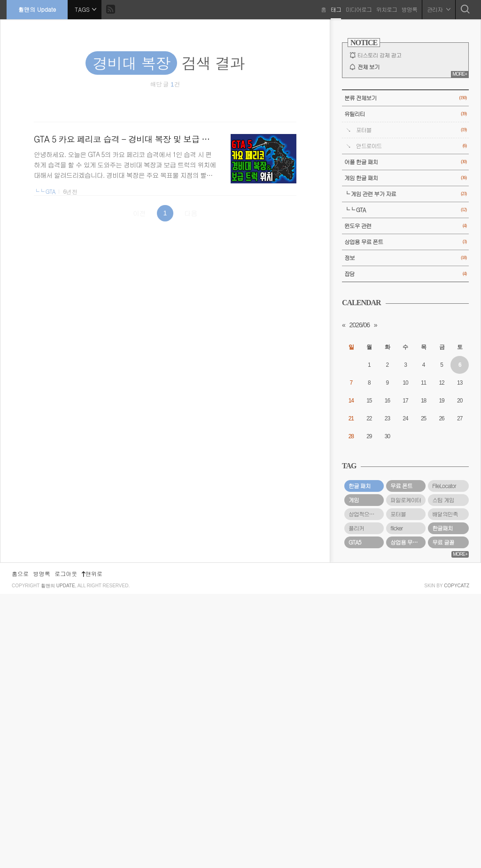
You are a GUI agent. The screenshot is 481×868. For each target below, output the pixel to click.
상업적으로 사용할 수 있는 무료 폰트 (366, 514)
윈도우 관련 (405, 226)
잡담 (405, 274)
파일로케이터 (406, 500)
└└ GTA (45, 191)
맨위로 (92, 848)
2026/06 (359, 325)
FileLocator (444, 486)
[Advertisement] (405, 699)
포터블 (411, 130)
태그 (335, 9)
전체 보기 (369, 67)
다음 (191, 213)
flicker (396, 528)
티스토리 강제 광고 (379, 55)
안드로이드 (411, 146)
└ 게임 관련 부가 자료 (405, 194)
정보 (405, 258)
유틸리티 (405, 114)
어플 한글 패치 (405, 162)
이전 (140, 213)
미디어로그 (358, 9)
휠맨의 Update (38, 9)
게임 (354, 500)
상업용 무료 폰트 (405, 242)
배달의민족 (445, 514)
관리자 (438, 9)
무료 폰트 (401, 486)
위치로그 (386, 9)
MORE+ (460, 74)
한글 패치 (360, 486)
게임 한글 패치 (405, 178)
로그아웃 (66, 848)
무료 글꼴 (443, 542)
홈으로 (20, 848)
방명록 (409, 9)
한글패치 (442, 528)
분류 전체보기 (405, 98)
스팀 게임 (443, 500)
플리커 (356, 528)
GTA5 (355, 542)
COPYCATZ (457, 860)
